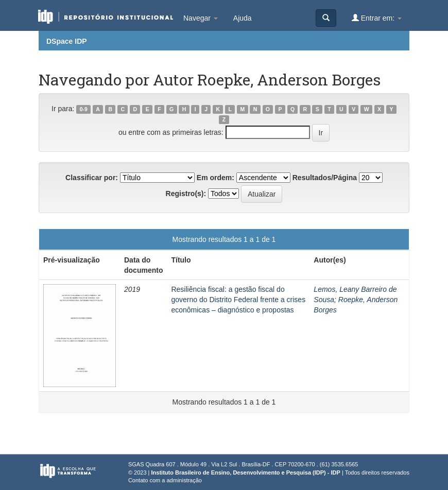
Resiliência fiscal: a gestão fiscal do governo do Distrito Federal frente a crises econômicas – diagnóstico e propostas (238, 300)
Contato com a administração (165, 480)
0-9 (84, 109)
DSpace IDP (67, 41)
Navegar (201, 18)
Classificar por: (92, 178)
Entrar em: (377, 18)
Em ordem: (216, 178)
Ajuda (243, 18)
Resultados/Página (325, 178)
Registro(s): (186, 194)
